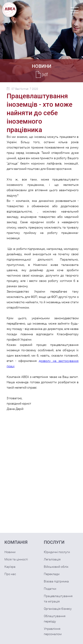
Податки (50, 589)
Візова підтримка (56, 581)
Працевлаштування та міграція (58, 599)
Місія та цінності (16, 559)
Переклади (52, 574)
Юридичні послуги (57, 552)
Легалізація (52, 559)
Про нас (10, 574)
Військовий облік (56, 567)
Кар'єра (10, 567)
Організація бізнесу (58, 609)
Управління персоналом (53, 631)
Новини (10, 552)
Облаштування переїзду (55, 619)
